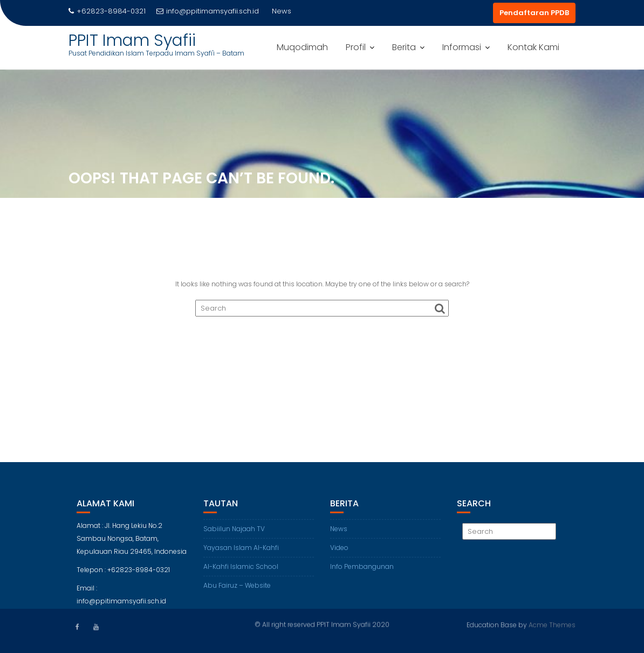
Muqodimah (302, 47)
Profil (356, 47)
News (339, 533)
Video (339, 552)
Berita (404, 47)
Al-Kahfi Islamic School (241, 571)
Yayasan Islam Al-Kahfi (241, 552)
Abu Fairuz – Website (237, 590)
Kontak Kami (533, 47)
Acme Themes (552, 624)
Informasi (462, 47)
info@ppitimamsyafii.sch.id (208, 11)
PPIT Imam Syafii (132, 40)
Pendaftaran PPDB (534, 13)
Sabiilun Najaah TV (234, 533)
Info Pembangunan (362, 571)
